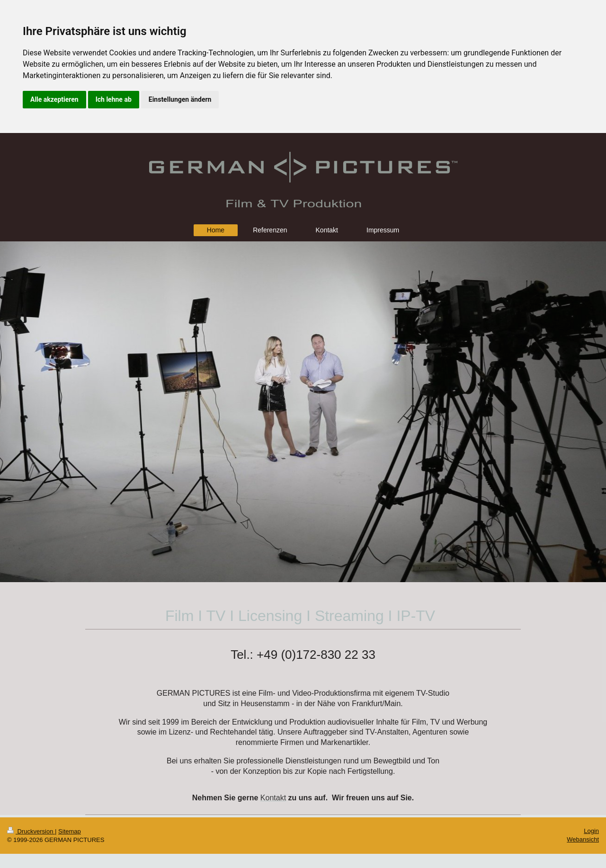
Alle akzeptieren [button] (54, 99)
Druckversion (31, 831)
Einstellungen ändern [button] (180, 99)
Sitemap (70, 831)
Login (591, 831)
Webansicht (583, 839)
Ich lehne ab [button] (114, 99)
